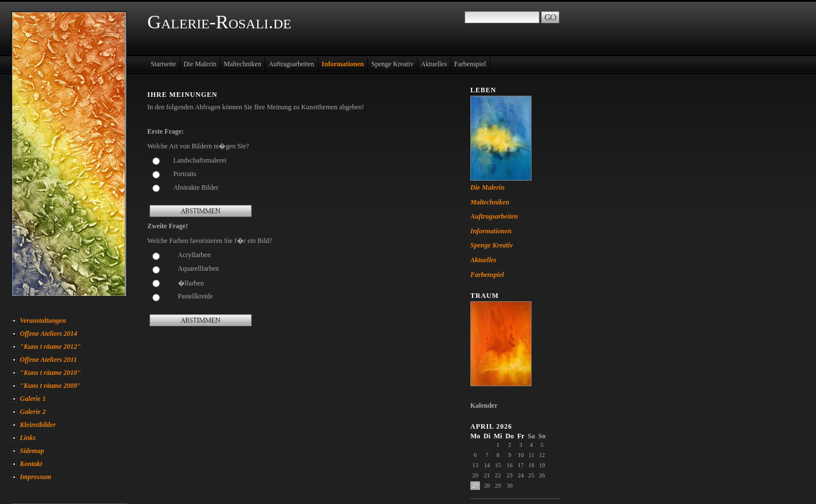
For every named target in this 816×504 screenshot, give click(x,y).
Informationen (343, 64)
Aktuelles (434, 64)
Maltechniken (243, 64)
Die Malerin (200, 64)
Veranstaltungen (43, 321)
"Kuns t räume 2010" (50, 373)
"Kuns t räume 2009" (50, 386)
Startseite (163, 64)
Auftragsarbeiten (292, 64)
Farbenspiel (470, 64)
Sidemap (32, 451)
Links (28, 438)
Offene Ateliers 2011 (48, 360)
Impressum (35, 477)
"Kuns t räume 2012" (50, 347)
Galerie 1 (33, 399)
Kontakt (31, 464)
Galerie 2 (33, 412)
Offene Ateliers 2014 (48, 334)
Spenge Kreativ (392, 64)
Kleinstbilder (38, 425)
